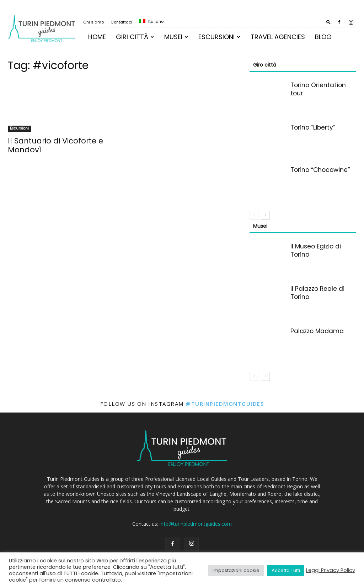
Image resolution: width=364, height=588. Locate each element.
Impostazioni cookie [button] (236, 570)
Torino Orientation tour (318, 89)
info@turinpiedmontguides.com (196, 524)
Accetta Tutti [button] (286, 570)
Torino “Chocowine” (320, 170)
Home (97, 37)
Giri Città (135, 37)
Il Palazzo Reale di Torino (317, 293)
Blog (323, 37)
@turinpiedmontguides (225, 404)
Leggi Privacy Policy (331, 570)
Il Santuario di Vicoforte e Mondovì (55, 145)
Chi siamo (93, 22)
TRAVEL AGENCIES (278, 37)
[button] (328, 22)
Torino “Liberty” (313, 127)
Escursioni (219, 37)
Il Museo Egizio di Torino (316, 250)
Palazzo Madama (317, 331)
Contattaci (121, 22)
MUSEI (176, 37)
